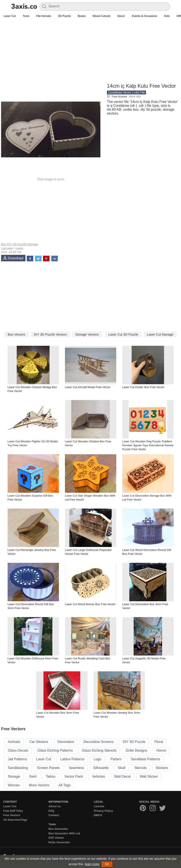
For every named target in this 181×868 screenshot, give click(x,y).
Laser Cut (10, 16)
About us (55, 806)
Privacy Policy (103, 811)
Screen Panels (48, 768)
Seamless (76, 768)
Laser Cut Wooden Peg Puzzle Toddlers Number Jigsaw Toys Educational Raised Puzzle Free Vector (148, 445)
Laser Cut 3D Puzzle (123, 334)
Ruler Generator (59, 842)
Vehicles (99, 777)
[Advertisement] (90, 51)
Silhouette (101, 768)
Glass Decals (18, 750)
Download (13, 258)
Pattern (116, 759)
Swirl (33, 777)
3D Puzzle (64, 16)
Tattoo (51, 777)
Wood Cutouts (101, 16)
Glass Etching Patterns (55, 750)
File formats (44, 16)
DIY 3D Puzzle (17, 244)
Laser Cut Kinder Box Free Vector (143, 387)
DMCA (98, 815)
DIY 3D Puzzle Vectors (50, 334)
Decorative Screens (98, 742)
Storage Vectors (87, 334)
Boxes (82, 16)
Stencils (141, 768)
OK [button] (107, 864)
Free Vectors (12, 815)
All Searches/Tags (15, 820)
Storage (33, 244)
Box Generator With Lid (64, 833)
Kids (167, 16)
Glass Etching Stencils (99, 750)
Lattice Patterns (72, 759)
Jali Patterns (17, 759)
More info (135, 96)
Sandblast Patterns (145, 759)
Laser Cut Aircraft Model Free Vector (88, 387)
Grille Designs (136, 750)
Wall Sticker (149, 777)
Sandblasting (18, 768)
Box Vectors (16, 334)
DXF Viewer (56, 838)
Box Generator (58, 829)
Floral (159, 742)
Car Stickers (39, 742)
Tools (26, 16)
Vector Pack (74, 777)
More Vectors (39, 785)
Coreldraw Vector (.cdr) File (126, 92)
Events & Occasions (144, 16)
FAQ (51, 811)
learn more (92, 864)
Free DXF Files (13, 811)
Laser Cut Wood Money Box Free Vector (90, 604)
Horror (161, 750)
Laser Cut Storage (160, 334)
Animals (14, 742)
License (99, 806)
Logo (98, 759)
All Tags (65, 785)
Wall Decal (122, 777)
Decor (121, 16)
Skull (122, 768)
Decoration (66, 742)
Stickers (162, 768)
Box (4, 244)
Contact (54, 815)
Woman (14, 785)
